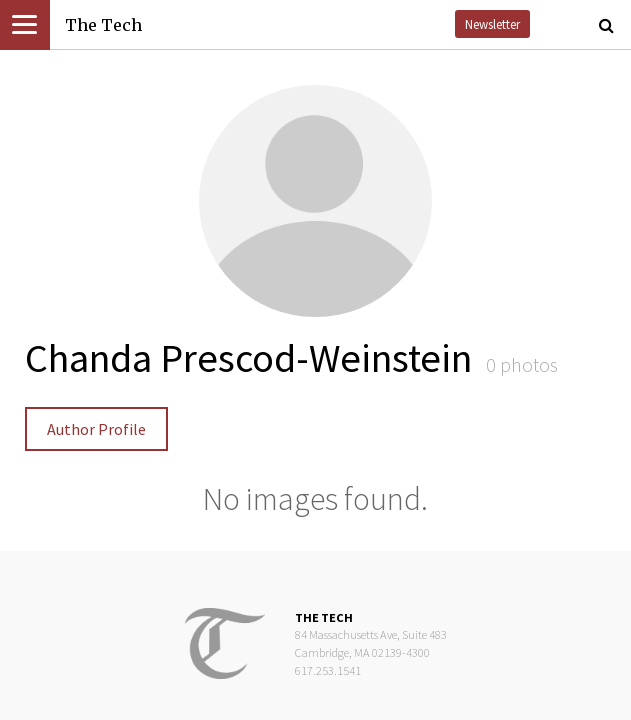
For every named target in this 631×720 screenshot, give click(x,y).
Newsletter (492, 24)
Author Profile (96, 429)
